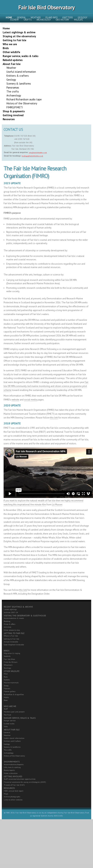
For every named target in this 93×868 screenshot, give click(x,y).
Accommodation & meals (14, 618)
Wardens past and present (14, 712)
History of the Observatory (14, 756)
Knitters (68, 18)
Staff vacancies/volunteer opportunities (20, 779)
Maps (6, 794)
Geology (82, 18)
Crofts (28, 20)
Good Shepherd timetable (14, 645)
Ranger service (10, 721)
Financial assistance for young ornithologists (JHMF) (25, 782)
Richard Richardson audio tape (24, 99)
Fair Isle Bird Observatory (46, 7)
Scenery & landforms (12, 747)
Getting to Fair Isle (11, 639)
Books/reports (9, 770)
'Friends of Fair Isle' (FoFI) (14, 785)
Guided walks (9, 724)
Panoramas (13, 88)
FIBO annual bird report (14, 791)
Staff (6, 709)
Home (9, 18)
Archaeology (44, 20)
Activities (7, 627)
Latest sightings (10, 609)
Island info (52, 18)
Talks (6, 727)
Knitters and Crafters (12, 741)
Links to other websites (13, 800)
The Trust (7, 715)
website (15, 400)
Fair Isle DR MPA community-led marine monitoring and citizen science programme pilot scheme (46, 386)
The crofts (8, 750)
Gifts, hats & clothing (12, 767)
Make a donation (11, 773)
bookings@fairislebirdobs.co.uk (32, 156)
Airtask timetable (11, 642)
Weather (36, 18)
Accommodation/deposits (14, 764)
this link (54, 418)
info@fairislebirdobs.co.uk (38, 153)
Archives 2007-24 (11, 612)
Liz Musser (57, 505)
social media (31, 400)
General (21, 18)
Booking (7, 621)
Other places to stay (12, 630)
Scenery (14, 20)
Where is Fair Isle (11, 636)
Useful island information (14, 738)
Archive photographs (12, 797)
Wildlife (78, 20)
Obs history (62, 20)
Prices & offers (10, 624)
